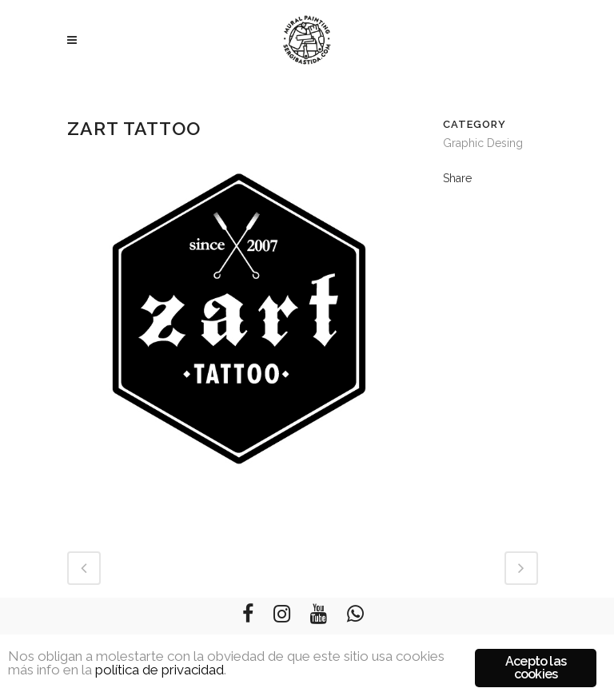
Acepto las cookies (536, 668)
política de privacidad (159, 670)
